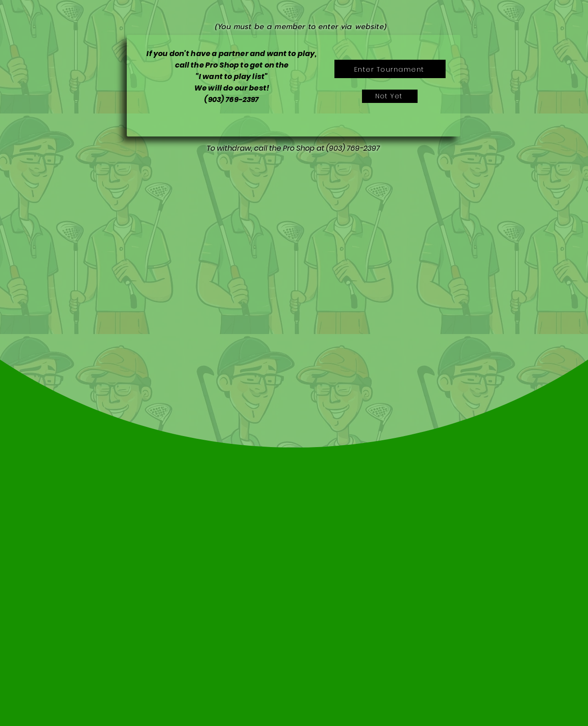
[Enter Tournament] (390, 69)
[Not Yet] (390, 96)
